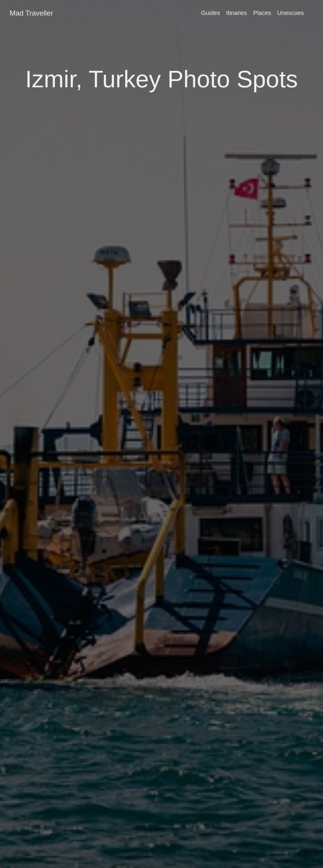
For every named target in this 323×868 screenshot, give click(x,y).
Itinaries (237, 13)
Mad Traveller (31, 13)
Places (262, 13)
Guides (210, 13)
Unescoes (291, 13)
